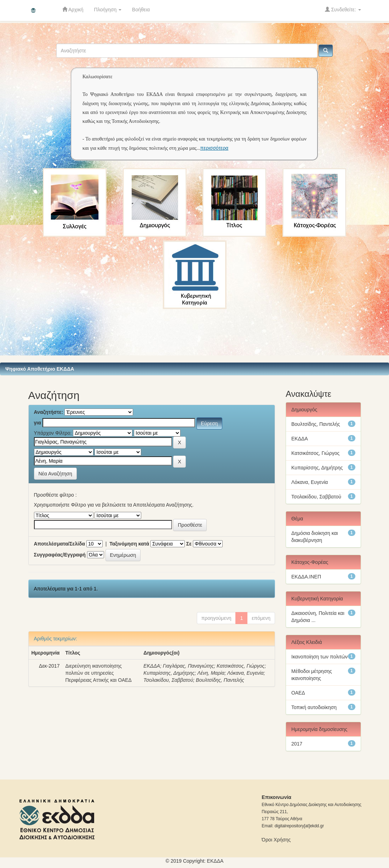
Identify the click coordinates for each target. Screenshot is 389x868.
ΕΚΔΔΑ (152, 666)
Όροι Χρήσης (276, 840)
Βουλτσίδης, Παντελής (220, 680)
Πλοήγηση (108, 10)
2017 (297, 744)
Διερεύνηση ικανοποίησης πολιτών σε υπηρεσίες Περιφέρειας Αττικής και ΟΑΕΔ (98, 673)
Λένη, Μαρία (211, 673)
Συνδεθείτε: (343, 9)
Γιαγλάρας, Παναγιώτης (188, 666)
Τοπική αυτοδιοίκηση (314, 707)
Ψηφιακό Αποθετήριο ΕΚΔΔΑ (40, 369)
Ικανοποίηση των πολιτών (319, 657)
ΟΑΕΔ (298, 693)
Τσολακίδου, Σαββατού (168, 680)
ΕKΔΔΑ (215, 861)
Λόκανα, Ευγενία (245, 673)
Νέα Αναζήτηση (55, 474)
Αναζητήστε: (49, 412)
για (38, 423)
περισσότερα (214, 148)
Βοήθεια (141, 10)
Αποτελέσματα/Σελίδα (60, 544)
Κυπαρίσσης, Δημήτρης (169, 673)
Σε (189, 544)
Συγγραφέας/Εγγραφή (60, 555)
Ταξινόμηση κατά (129, 544)
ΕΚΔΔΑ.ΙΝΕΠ (306, 577)
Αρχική (73, 9)
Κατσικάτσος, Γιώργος (241, 666)
